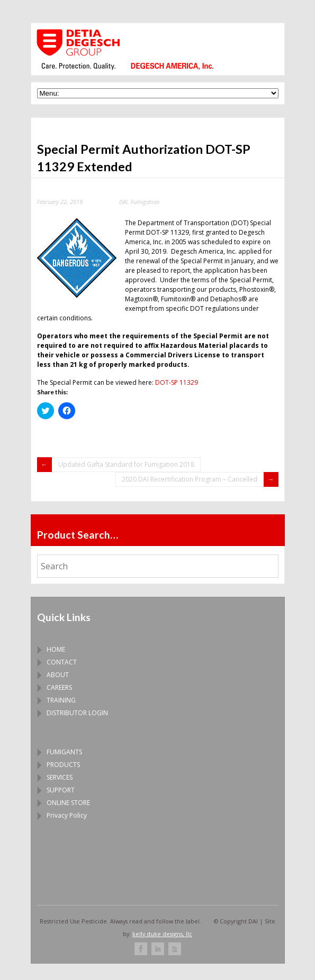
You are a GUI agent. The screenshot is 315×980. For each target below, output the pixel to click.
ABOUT (58, 675)
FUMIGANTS (64, 752)
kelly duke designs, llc (162, 934)
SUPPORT (61, 790)
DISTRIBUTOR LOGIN (77, 713)
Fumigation (145, 202)
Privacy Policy (67, 815)
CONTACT (62, 662)
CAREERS (59, 687)
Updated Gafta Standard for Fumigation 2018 (126, 464)
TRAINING (61, 700)
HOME (56, 649)
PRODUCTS (63, 765)
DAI (123, 202)
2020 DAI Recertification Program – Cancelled (190, 479)
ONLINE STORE (68, 803)
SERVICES (60, 777)
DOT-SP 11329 (177, 382)
